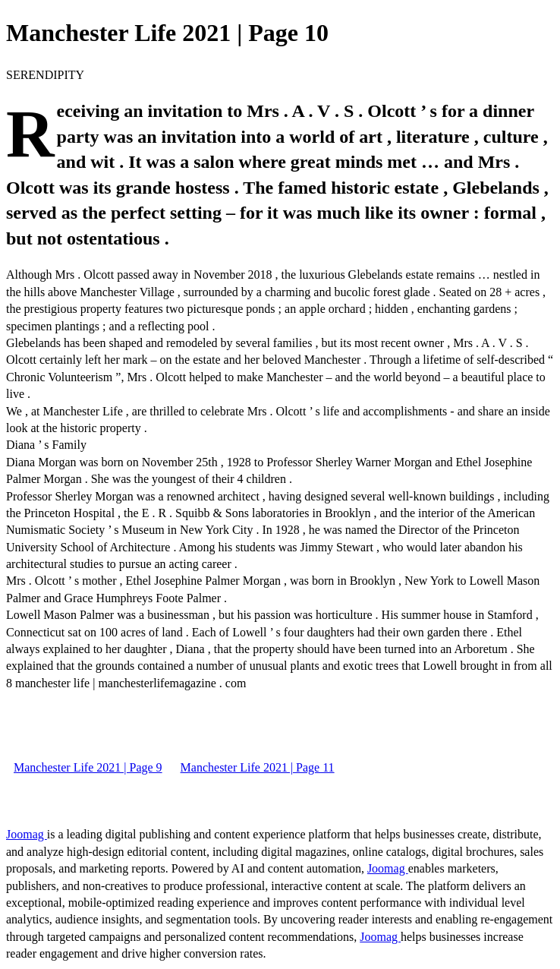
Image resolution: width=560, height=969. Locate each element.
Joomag (27, 834)
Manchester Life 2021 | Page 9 (88, 767)
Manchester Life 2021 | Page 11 (258, 767)
